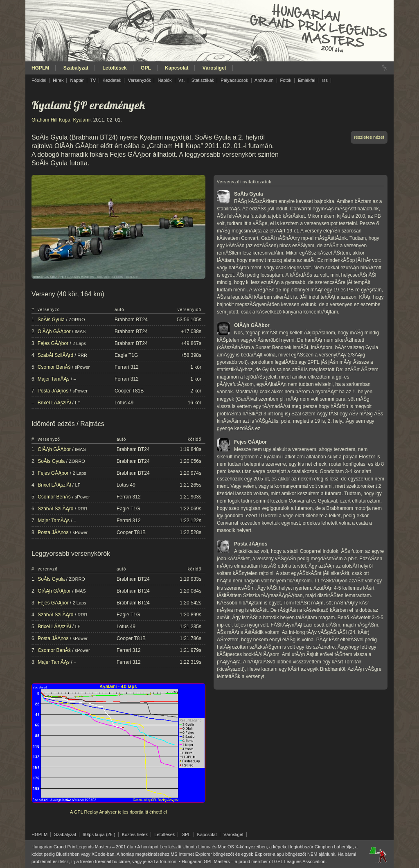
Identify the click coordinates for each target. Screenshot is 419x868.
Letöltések (114, 68)
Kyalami (82, 120)
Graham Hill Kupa (51, 120)
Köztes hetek (135, 834)
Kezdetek (112, 80)
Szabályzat (76, 68)
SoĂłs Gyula (51, 320)
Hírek (58, 80)
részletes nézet (369, 137)
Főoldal (39, 80)
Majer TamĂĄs (54, 379)
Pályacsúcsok (234, 80)
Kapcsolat (177, 68)
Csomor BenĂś (54, 367)
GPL (146, 68)
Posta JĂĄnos (53, 391)
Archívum (264, 80)
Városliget (214, 68)
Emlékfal (306, 80)
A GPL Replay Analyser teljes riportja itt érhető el (118, 812)
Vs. (182, 80)
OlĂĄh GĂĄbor (54, 331)
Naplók (164, 80)
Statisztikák (203, 80)
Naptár (77, 80)
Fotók (286, 80)
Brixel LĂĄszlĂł (54, 403)
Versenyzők (139, 80)
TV (93, 80)
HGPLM (40, 68)
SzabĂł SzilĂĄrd (55, 355)
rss (325, 80)
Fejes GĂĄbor (53, 343)
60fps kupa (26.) (99, 834)
